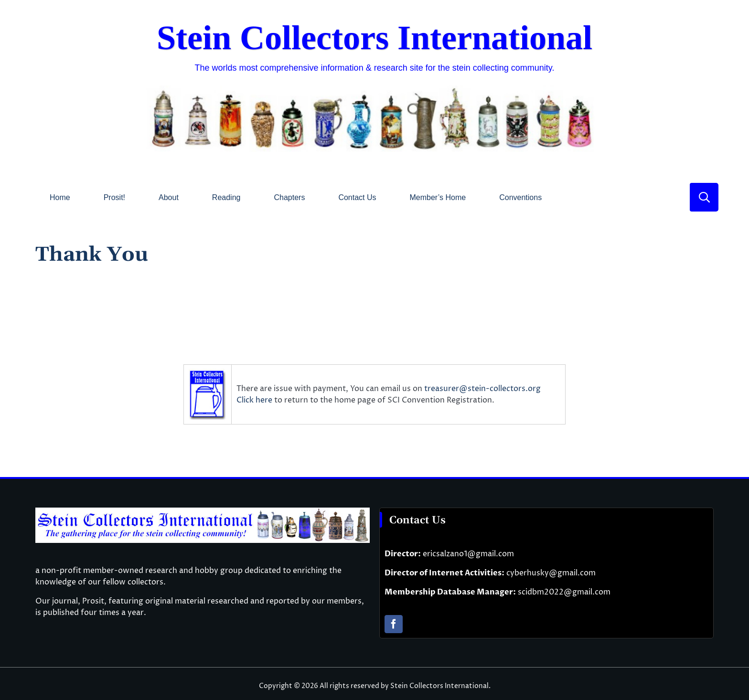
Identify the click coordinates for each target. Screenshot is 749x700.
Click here (255, 400)
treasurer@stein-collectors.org (482, 389)
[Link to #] (704, 197)
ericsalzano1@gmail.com (468, 554)
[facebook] (394, 624)
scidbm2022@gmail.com (564, 592)
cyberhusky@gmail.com (551, 573)
